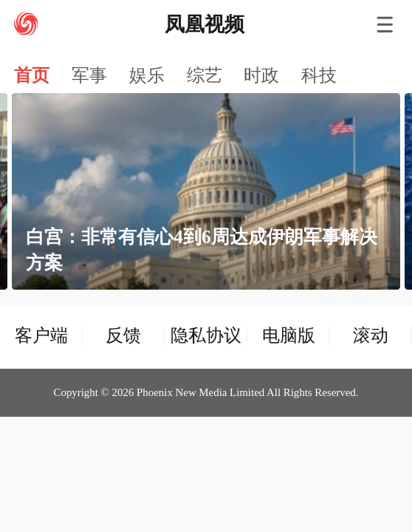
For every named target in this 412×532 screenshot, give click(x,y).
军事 (89, 75)
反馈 (123, 335)
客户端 (41, 335)
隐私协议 (206, 335)
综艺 (205, 75)
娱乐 (147, 75)
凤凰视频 (205, 24)
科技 (319, 75)
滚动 (371, 335)
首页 (32, 75)
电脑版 (289, 335)
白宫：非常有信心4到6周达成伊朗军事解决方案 (201, 250)
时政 (261, 75)
